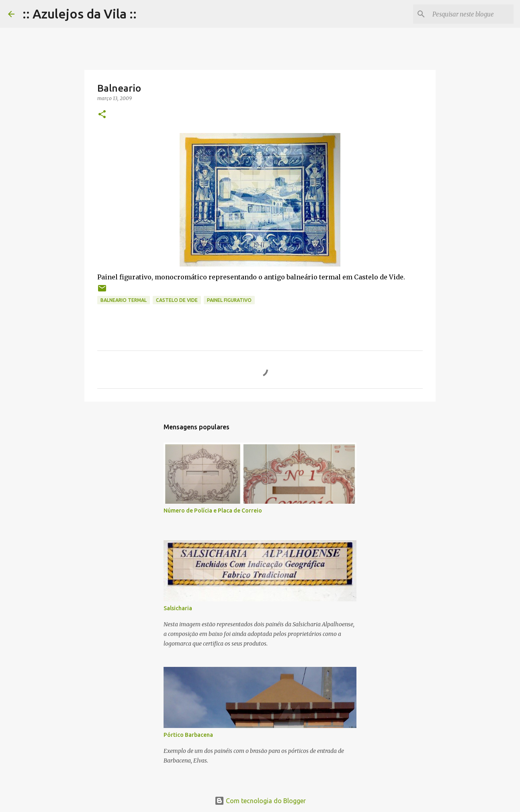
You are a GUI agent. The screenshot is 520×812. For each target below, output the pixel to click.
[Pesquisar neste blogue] (471, 14)
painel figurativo (229, 300)
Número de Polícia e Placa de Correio (213, 511)
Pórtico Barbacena (188, 735)
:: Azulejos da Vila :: (80, 14)
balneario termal (124, 300)
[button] (102, 115)
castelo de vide (177, 300)
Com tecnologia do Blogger (260, 801)
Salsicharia (178, 608)
